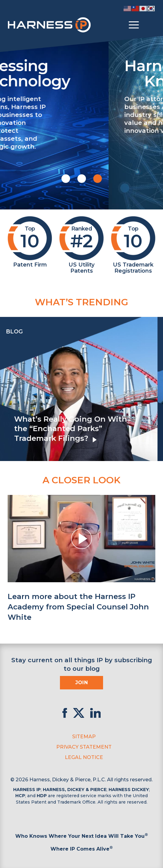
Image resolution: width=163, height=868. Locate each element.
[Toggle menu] (134, 25)
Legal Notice (84, 757)
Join (82, 683)
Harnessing (85, 73)
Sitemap (84, 737)
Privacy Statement (84, 747)
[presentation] (6, 389)
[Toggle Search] (150, 25)
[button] (66, 179)
